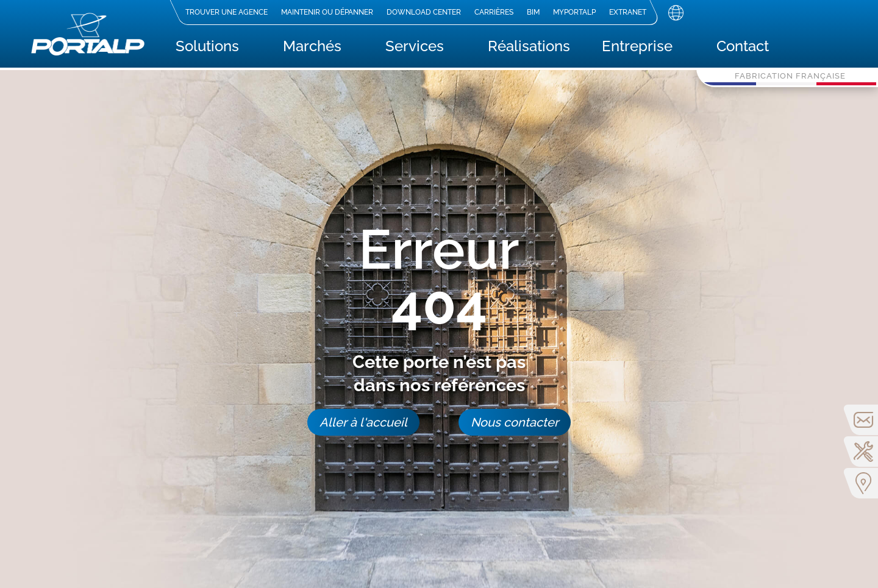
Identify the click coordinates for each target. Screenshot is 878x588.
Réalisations (529, 48)
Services (415, 48)
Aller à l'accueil (363, 422)
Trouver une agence (227, 12)
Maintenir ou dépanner (327, 12)
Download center (424, 12)
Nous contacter (515, 422)
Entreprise (637, 48)
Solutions (207, 48)
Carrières (494, 12)
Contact (743, 48)
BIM (533, 12)
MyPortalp (574, 12)
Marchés (312, 48)
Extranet (628, 12)
